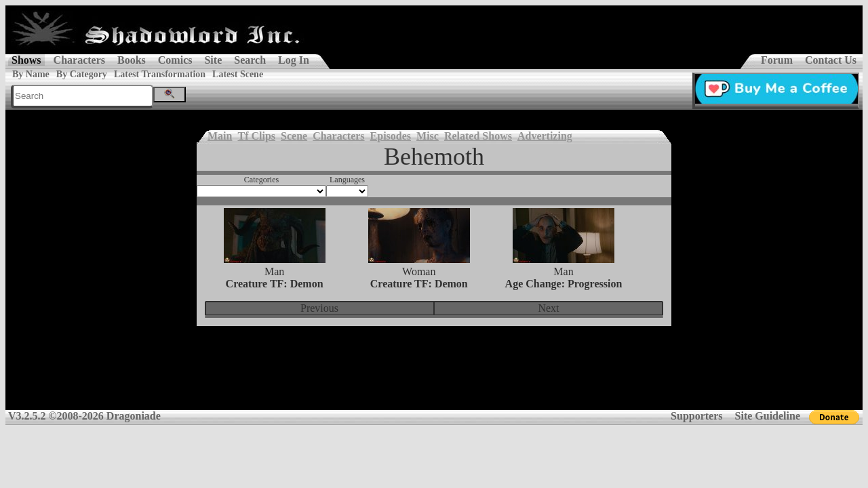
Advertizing (545, 136)
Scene (294, 136)
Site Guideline (768, 416)
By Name (31, 74)
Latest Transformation (160, 74)
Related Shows (478, 136)
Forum (777, 60)
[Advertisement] (434, 377)
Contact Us (831, 60)
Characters (79, 60)
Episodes (391, 136)
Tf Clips (256, 136)
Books (132, 60)
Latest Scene (238, 74)
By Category (82, 74)
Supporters (696, 416)
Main (220, 136)
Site (213, 60)
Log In (294, 60)
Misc (428, 136)
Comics (175, 60)
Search (250, 60)
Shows (26, 60)
